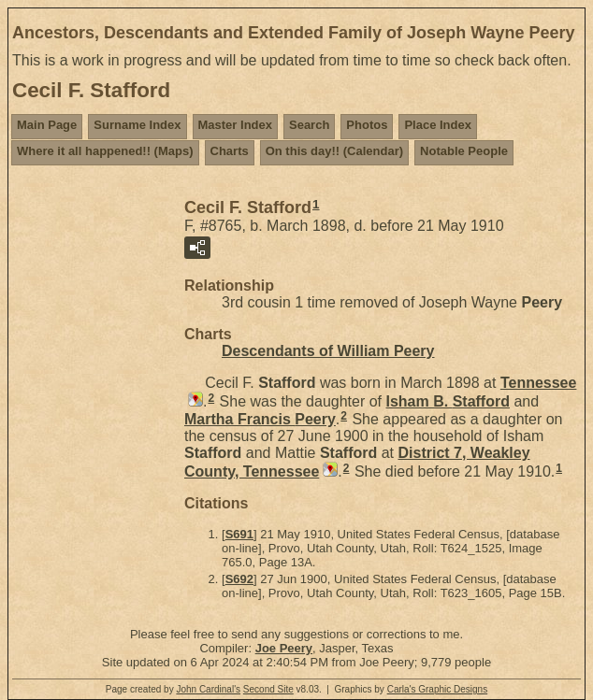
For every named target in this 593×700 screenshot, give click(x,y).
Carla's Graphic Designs (438, 689)
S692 (239, 579)
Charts (230, 151)
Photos (367, 125)
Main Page (47, 125)
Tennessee (539, 383)
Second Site (268, 689)
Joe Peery (284, 648)
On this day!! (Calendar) (334, 151)
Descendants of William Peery (328, 351)
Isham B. (447, 401)
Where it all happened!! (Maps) (105, 151)
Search (309, 125)
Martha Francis (260, 419)
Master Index (235, 125)
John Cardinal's (208, 689)
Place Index (438, 125)
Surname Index (137, 125)
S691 (239, 534)
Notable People (464, 151)
